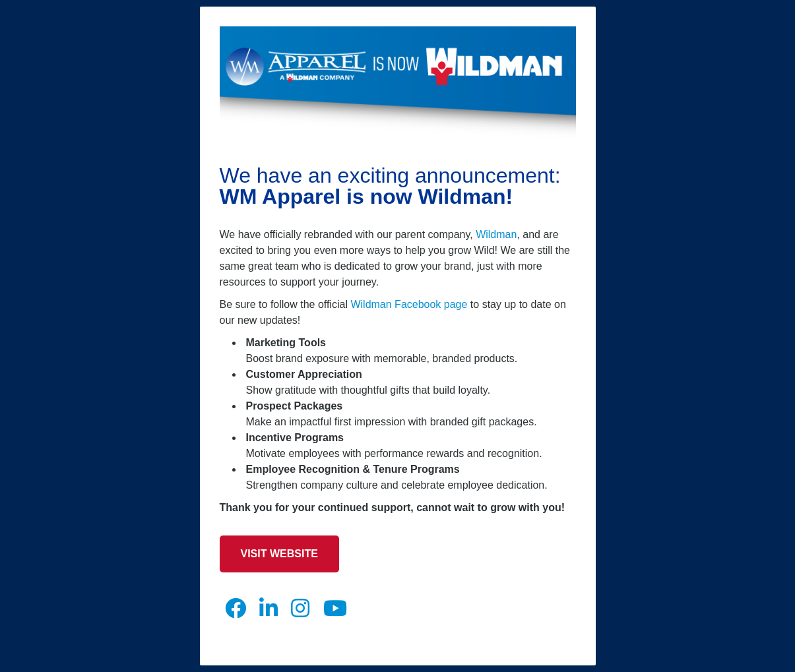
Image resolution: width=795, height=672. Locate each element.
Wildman (496, 234)
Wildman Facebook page (409, 304)
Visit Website (279, 554)
